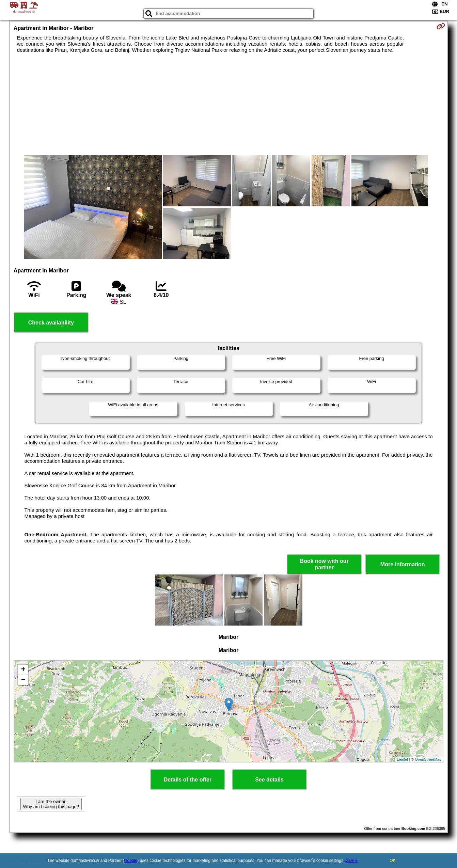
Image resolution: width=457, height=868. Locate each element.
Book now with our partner (324, 564)
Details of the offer (188, 780)
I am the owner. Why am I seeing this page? (51, 804)
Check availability (51, 323)
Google (131, 861)
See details (269, 780)
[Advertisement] (228, 104)
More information (403, 564)
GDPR (352, 861)
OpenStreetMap (428, 759)
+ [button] (23, 670)
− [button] (23, 680)
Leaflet (402, 759)
